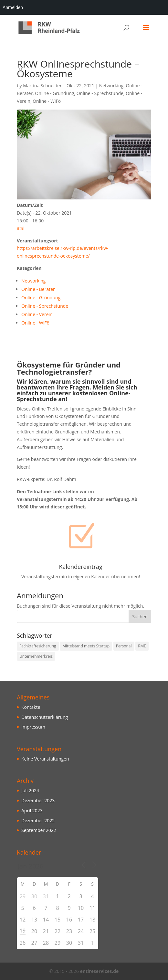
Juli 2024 (30, 790)
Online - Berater (38, 289)
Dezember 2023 (38, 800)
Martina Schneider (42, 85)
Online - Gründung (54, 93)
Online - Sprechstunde (100, 93)
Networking (111, 85)
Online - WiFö (47, 101)
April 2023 (32, 810)
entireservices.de (99, 971)
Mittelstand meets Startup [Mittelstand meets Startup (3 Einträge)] (86, 646)
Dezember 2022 (38, 820)
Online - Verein (37, 314)
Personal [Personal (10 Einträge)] (124, 646)
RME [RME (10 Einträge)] (142, 646)
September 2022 (39, 830)
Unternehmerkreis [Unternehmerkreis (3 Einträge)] (36, 656)
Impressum (33, 727)
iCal (21, 228)
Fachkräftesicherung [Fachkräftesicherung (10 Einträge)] (38, 646)
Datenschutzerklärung (45, 717)
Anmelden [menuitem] (13, 7)
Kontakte (31, 707)
